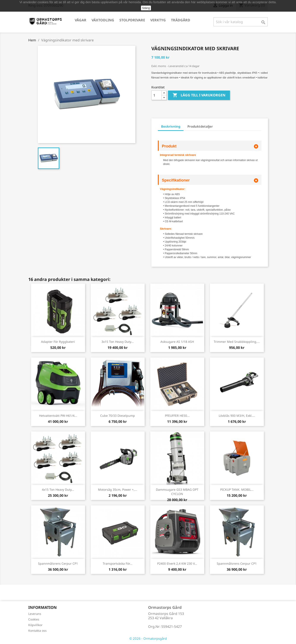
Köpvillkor (35, 625)
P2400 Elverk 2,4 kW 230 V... (177, 563)
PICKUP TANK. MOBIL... (237, 490)
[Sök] (241, 22)
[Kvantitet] (157, 95)
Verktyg (158, 20)
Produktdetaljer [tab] (200, 126)
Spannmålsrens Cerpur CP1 (58, 563)
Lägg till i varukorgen (199, 95)
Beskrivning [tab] (171, 126)
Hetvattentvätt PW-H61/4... (58, 416)
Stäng (146, 8)
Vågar (81, 20)
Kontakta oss (37, 631)
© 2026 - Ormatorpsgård (148, 638)
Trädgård (181, 20)
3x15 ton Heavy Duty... (118, 342)
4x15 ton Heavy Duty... (58, 490)
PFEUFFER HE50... (177, 416)
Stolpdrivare (132, 20)
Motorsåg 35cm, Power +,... (118, 490)
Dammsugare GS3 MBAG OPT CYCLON (177, 492)
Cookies (34, 619)
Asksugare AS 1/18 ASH (177, 342)
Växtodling (103, 20)
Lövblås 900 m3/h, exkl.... (237, 416)
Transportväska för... (118, 563)
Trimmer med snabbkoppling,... (237, 342)
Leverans (35, 614)
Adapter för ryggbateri (58, 342)
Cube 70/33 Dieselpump (118, 416)
